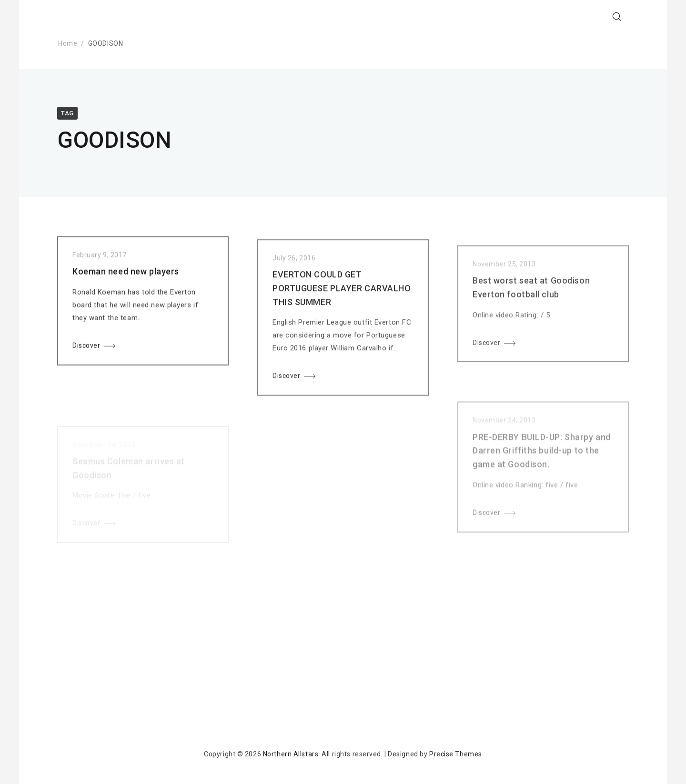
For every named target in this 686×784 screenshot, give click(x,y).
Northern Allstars (291, 754)
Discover (86, 347)
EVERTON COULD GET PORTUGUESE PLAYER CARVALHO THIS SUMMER (342, 292)
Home (68, 43)
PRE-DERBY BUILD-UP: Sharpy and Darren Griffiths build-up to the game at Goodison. (542, 461)
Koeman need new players (126, 273)
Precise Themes (456, 754)
